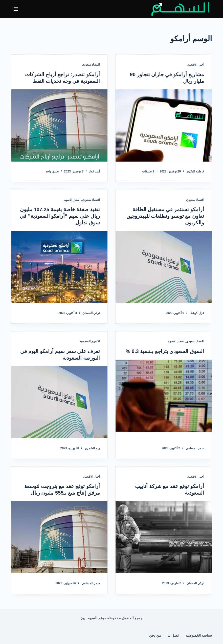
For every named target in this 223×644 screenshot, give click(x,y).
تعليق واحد (52, 171)
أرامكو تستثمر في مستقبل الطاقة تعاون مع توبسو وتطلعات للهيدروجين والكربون (165, 216)
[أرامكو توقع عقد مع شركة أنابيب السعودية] (164, 537)
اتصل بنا (173, 635)
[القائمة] (16, 9)
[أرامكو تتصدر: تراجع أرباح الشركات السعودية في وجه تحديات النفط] (59, 125)
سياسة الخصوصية (199, 635)
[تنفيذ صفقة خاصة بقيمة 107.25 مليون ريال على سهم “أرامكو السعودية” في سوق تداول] (59, 267)
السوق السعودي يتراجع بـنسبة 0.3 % (165, 351)
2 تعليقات (148, 171)
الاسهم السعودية (90, 341)
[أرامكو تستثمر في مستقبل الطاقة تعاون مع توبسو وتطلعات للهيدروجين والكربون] (164, 267)
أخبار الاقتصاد (196, 65)
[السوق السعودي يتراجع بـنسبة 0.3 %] (164, 396)
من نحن (155, 635)
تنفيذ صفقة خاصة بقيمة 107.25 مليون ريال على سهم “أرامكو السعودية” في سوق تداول (60, 216)
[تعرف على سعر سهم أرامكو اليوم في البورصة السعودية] (59, 402)
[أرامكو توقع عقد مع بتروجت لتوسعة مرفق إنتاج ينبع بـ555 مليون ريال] (59, 537)
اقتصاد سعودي (91, 65)
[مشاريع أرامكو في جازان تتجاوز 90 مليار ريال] (164, 125)
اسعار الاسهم (72, 200)
